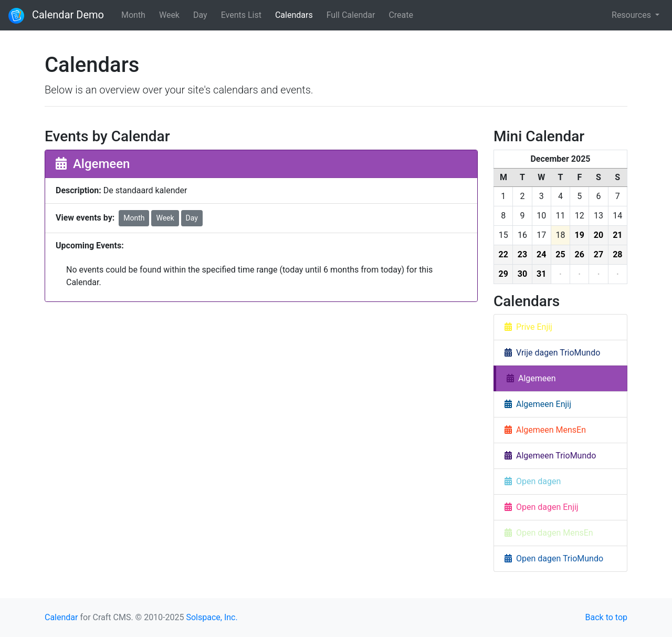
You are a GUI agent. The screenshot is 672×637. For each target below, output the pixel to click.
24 (541, 254)
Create (401, 15)
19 (580, 235)
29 (503, 274)
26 (580, 254)
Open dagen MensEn (549, 533)
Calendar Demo (56, 16)
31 (541, 274)
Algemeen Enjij (538, 404)
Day (200, 15)
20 (598, 235)
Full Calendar (351, 15)
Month (133, 15)
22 (503, 254)
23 (522, 254)
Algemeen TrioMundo (550, 456)
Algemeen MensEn (545, 430)
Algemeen (531, 378)
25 (560, 254)
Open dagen (533, 481)
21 (617, 235)
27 (598, 254)
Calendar (61, 617)
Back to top (606, 617)
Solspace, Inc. (212, 617)
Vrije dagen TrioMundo (552, 353)
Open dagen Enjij (542, 507)
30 (522, 274)
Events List (241, 15)
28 (617, 254)
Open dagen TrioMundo (554, 558)
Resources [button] (632, 15)
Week (169, 15)
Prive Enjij (528, 327)
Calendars (294, 15)
